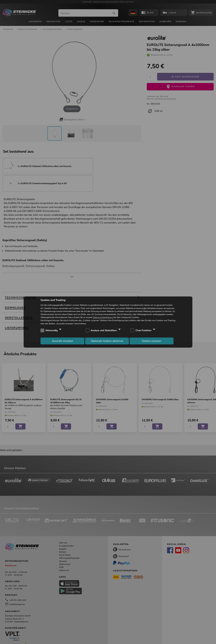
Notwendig (52, 330)
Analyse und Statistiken (104, 330)
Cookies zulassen (152, 341)
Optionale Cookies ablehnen (107, 341)
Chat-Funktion (143, 330)
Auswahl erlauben (63, 341)
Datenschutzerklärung (103, 317)
